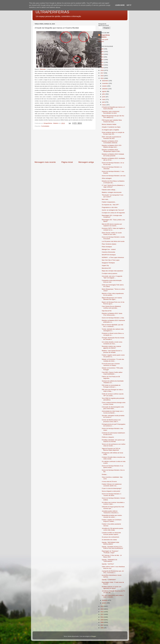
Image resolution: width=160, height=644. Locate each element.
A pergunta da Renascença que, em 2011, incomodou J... (113, 572)
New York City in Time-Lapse (111, 260)
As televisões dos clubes (109, 540)
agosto (104, 91)
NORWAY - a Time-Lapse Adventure (113, 257)
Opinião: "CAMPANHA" (109, 580)
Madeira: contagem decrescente (112, 192)
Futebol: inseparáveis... (109, 202)
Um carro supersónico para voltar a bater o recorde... (113, 596)
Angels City (105, 265)
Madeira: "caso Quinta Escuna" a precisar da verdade (112, 351)
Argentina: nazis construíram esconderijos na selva (111, 112)
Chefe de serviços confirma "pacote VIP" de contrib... (113, 395)
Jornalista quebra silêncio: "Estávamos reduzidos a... (111, 512)
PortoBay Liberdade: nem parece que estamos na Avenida (113, 441)
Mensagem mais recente (45, 162)
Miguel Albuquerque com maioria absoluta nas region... (112, 299)
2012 (102, 612)
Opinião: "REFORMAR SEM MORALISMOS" (110, 543)
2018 (102, 70)
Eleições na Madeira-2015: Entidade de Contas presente (113, 155)
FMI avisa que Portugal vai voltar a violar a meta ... (112, 390)
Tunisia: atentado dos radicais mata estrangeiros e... (113, 330)
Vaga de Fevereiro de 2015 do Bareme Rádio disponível (111, 449)
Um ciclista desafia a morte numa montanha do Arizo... (112, 343)
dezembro (105, 81)
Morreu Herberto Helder (109, 124)
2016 (102, 76)
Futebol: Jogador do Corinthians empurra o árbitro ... (112, 521)
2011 (102, 614)
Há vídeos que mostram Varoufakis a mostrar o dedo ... (113, 503)
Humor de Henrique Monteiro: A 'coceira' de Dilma (111, 495)
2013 (102, 609)
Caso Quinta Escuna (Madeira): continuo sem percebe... (111, 307)
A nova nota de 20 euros (109, 481)
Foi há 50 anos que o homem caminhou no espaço (111, 364)
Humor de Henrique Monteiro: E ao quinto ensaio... (112, 467)
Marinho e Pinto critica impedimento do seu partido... (113, 294)
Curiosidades (45, 126)
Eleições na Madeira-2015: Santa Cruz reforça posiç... (112, 314)
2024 (102, 54)
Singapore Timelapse (108, 263)
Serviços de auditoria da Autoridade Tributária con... (113, 382)
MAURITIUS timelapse (109, 255)
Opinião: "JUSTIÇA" (108, 564)
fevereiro (105, 600)
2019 (102, 68)
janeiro (104, 603)
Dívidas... (105, 474)
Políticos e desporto (108, 437)
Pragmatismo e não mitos (110, 207)
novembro (105, 83)
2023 (102, 57)
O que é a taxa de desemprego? (112, 488)
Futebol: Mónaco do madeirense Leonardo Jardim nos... (112, 485)
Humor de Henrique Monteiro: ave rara (114, 176)
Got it (129, 5)
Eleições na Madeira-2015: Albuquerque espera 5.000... (111, 151)
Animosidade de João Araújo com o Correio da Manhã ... (113, 412)
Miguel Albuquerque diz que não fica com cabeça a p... (113, 117)
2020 (102, 65)
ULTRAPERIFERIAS (52, 12)
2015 (102, 78)
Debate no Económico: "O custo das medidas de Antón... (113, 360)
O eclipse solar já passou (110, 273)
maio (104, 99)
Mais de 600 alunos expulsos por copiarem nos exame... (112, 225)
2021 (102, 62)
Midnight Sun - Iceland (109, 249)
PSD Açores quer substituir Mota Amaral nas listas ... (112, 121)
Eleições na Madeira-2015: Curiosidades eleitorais (110, 142)
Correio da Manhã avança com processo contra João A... (111, 421)
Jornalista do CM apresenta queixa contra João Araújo (112, 529)
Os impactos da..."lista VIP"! (110, 205)
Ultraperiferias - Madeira (105, 36)
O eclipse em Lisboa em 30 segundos (113, 213)
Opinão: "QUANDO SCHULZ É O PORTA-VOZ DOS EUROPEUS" (113, 548)
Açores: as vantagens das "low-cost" (113, 210)
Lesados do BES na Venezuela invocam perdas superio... (111, 533)
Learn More (120, 5)
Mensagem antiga (86, 162)
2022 (102, 60)
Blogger (94, 636)
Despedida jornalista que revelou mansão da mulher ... (112, 516)
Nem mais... (106, 199)
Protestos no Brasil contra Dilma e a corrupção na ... (113, 334)
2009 (102, 620)
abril (104, 102)
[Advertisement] (64, 145)
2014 (102, 606)
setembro (105, 89)
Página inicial (67, 162)
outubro (105, 86)
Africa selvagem (107, 178)
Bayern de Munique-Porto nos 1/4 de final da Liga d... (113, 303)
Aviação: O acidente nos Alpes (111, 127)
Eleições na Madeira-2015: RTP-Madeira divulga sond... (112, 146)
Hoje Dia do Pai (107, 311)
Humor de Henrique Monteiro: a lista (113, 318)
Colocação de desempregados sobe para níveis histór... (113, 408)
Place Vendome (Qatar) (109, 244)
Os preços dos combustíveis (111, 537)
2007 (102, 625)
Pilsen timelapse (107, 247)
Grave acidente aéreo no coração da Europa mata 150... (113, 133)
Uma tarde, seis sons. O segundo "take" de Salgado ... (112, 277)
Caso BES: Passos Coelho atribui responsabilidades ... (112, 373)
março (104, 105)
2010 (102, 617)
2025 (102, 52)
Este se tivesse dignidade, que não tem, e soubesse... (112, 326)
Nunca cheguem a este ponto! (111, 491)
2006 (102, 628)
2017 (102, 73)
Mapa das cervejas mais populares (112, 271)
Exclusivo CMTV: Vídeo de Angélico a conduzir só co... (113, 229)
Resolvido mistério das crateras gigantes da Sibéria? (111, 347)
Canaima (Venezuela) (108, 252)
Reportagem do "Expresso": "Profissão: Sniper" (110, 552)
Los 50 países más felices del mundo (113, 241)
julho (104, 94)
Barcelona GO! (106, 268)
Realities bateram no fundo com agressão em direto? (112, 587)
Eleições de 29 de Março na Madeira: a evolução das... (113, 182)
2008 (102, 622)
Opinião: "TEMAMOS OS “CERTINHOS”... (109, 561)
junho (104, 97)
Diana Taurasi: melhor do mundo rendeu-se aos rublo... (112, 234)
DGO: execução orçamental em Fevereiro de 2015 (111, 138)
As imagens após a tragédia (110, 130)
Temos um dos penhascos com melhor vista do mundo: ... (114, 445)
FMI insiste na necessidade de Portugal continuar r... (111, 386)
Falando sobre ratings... (109, 190)
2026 (102, 49)
